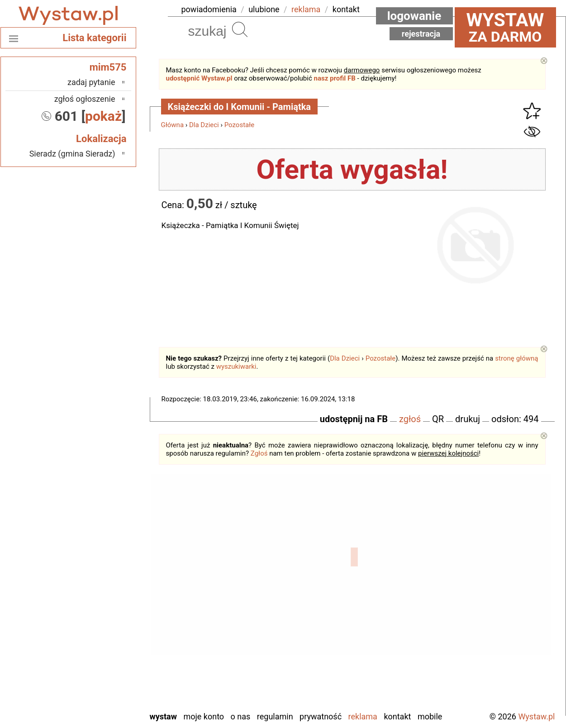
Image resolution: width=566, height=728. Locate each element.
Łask (107, 557)
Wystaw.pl (536, 716)
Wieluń (104, 679)
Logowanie (414, 16)
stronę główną (516, 358)
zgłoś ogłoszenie (85, 99)
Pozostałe (240, 125)
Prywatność (321, 716)
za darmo (505, 27)
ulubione (264, 9)
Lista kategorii (94, 38)
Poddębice (98, 630)
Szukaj (240, 29)
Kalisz (105, 581)
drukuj (468, 419)
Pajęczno (100, 618)
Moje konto (204, 716)
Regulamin (275, 716)
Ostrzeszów (96, 593)
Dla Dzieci (204, 125)
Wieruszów (97, 691)
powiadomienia (209, 9)
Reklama (363, 716)
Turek (106, 667)
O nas (241, 716)
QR (438, 419)
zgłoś (410, 419)
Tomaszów (97, 654)
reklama (306, 9)
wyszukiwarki (236, 366)
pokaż (103, 116)
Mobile (430, 716)
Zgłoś (259, 453)
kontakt (346, 9)
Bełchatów (98, 545)
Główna (173, 125)
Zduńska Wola (92, 703)
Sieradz (103, 642)
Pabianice (99, 606)
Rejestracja (421, 34)
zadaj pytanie (91, 82)
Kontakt (397, 716)
